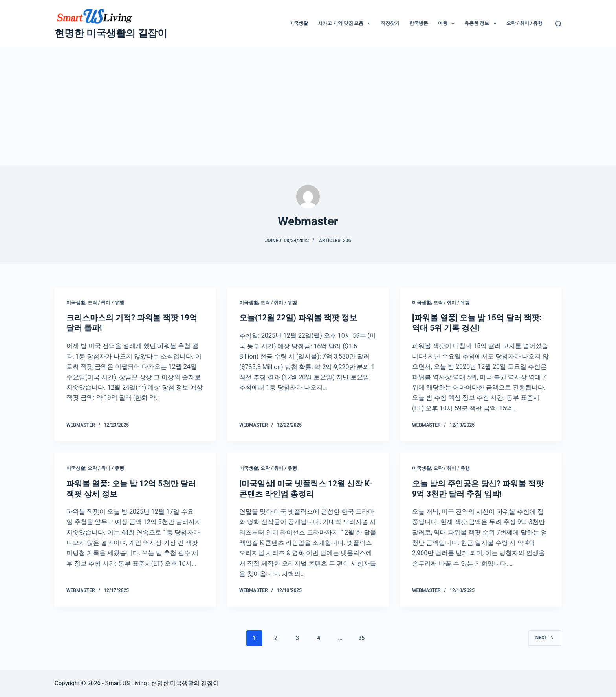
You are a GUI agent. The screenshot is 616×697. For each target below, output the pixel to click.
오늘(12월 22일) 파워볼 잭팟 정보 (298, 318)
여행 (448, 24)
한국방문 (419, 23)
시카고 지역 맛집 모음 (346, 24)
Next (545, 638)
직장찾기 (390, 23)
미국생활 (299, 23)
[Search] (558, 24)
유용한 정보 (482, 24)
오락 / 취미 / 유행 (525, 23)
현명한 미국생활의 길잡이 (111, 33)
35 (361, 638)
